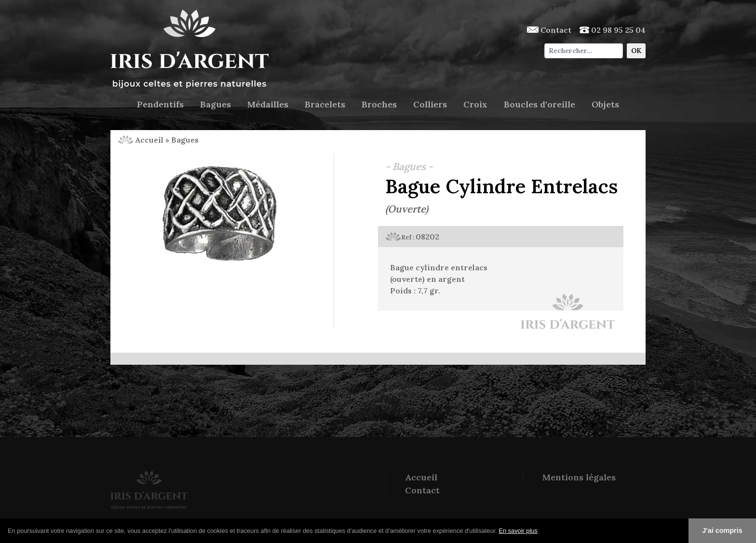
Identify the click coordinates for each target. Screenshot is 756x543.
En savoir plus (518, 531)
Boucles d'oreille (540, 104)
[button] (541, 531)
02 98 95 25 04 (613, 30)
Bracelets (325, 104)
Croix (475, 104)
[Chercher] (584, 51)
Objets (605, 104)
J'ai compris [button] (722, 530)
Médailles (268, 104)
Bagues (216, 104)
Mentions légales (579, 477)
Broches (379, 104)
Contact (549, 30)
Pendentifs (160, 104)
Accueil (141, 140)
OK (636, 51)
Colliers (430, 104)
